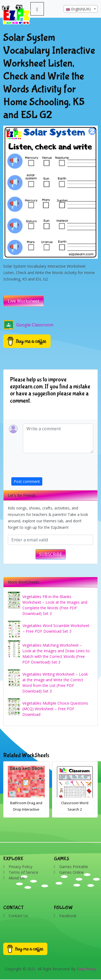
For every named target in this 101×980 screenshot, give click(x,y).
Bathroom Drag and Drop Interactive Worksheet (26, 809)
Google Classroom (28, 325)
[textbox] (81, 9)
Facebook (68, 916)
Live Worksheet (24, 301)
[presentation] (52, 467)
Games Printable (74, 867)
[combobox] (81, 9)
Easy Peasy (87, 969)
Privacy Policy (20, 867)
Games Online (72, 872)
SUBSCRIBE (51, 554)
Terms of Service (23, 872)
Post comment (27, 481)
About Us (17, 878)
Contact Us (18, 916)
